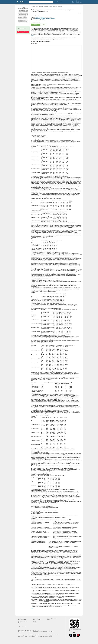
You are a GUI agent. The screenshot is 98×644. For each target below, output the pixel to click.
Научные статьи (34, 6)
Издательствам (36, 618)
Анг (81, 13)
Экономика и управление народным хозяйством (45, 18)
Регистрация (79, 2)
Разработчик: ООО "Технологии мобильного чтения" (29, 631)
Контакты (20, 623)
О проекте (20, 618)
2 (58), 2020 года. (42, 20)
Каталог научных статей (52, 618)
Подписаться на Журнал (23, 32)
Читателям (35, 623)
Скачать (44, 25)
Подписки (59, 2)
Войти (78, 1)
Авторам (34, 621)
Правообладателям (22, 620)
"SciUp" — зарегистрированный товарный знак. (34, 636)
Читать (36, 25)
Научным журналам (37, 620)
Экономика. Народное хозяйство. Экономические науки (50, 6)
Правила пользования (23, 621)
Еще (32, 35)
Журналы (49, 620)
